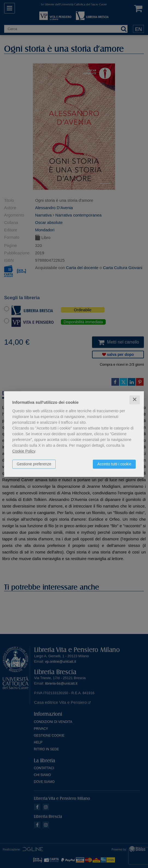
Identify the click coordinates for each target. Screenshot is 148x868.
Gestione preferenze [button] (34, 464)
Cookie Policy (24, 451)
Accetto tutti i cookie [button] (114, 464)
